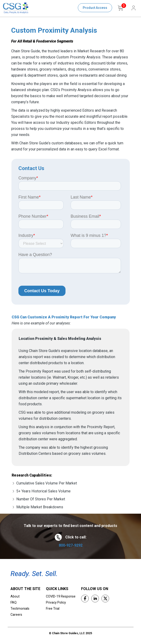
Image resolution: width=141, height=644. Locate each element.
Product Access (95, 8)
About (15, 596)
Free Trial (53, 608)
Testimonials (20, 608)
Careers (16, 615)
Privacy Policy (56, 602)
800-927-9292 (71, 545)
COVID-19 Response (61, 596)
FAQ (14, 602)
